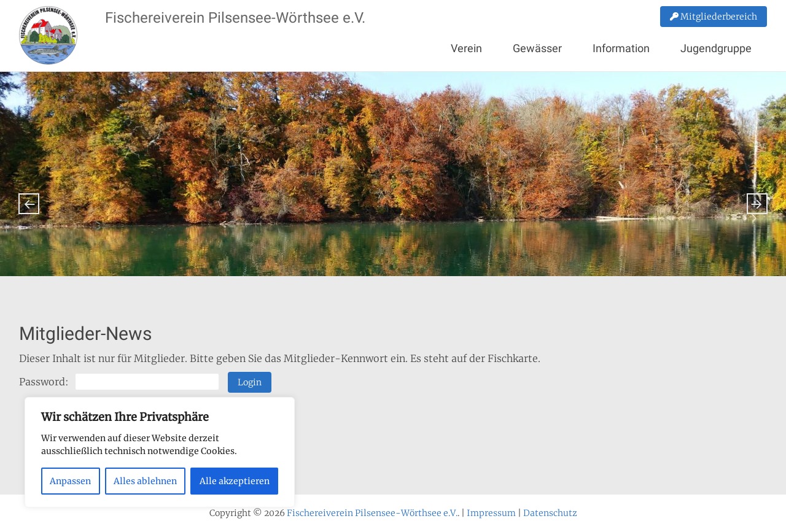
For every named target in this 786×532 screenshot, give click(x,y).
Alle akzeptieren (235, 481)
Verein (466, 48)
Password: (119, 382)
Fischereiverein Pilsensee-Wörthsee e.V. (235, 18)
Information (621, 48)
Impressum (491, 513)
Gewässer (537, 48)
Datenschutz (550, 513)
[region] (160, 452)
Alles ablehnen (145, 481)
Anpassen (70, 481)
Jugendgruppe (716, 48)
